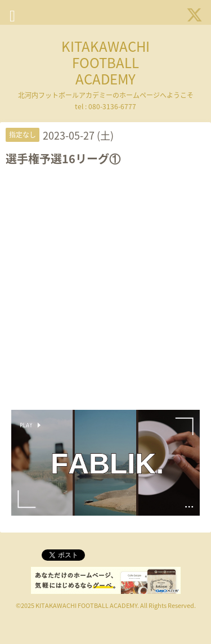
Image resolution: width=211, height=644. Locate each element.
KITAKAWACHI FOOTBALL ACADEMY (105, 62)
